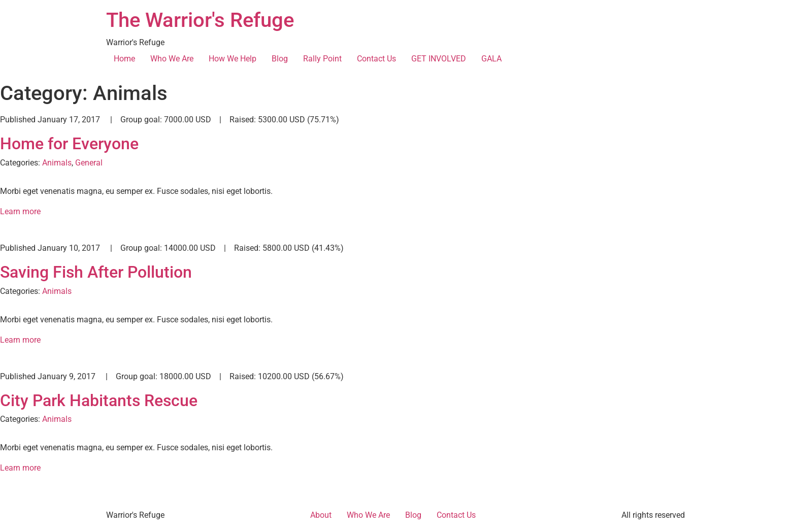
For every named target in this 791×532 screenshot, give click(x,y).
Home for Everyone (69, 144)
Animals (57, 163)
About (321, 515)
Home (124, 59)
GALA (491, 59)
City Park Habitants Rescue (99, 401)
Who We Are (172, 59)
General (89, 163)
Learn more (20, 211)
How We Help (233, 59)
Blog (280, 59)
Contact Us (376, 59)
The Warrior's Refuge (200, 20)
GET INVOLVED (439, 59)
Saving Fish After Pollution (96, 272)
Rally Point (322, 59)
